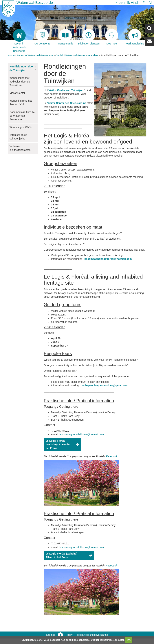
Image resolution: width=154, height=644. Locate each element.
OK (129, 640)
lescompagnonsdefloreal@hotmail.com (108, 259)
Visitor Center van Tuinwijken (66, 90)
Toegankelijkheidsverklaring (92, 635)
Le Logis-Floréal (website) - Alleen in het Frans (58, 444)
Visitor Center (17, 93)
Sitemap (51, 635)
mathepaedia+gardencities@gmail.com (104, 385)
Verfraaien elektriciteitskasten (20, 148)
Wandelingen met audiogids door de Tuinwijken (20, 82)
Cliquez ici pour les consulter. (108, 640)
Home (11, 55)
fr (144, 3)
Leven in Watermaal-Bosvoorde (35, 55)
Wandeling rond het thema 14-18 (21, 103)
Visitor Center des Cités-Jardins (67, 103)
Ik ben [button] (120, 3)
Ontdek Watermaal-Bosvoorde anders (77, 55)
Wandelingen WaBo (21, 127)
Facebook (112, 456)
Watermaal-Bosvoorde (35, 3)
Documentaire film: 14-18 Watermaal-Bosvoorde (22, 116)
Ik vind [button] (133, 3)
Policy (69, 635)
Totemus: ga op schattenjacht (18, 137)
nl (150, 3)
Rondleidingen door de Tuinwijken (22, 68)
